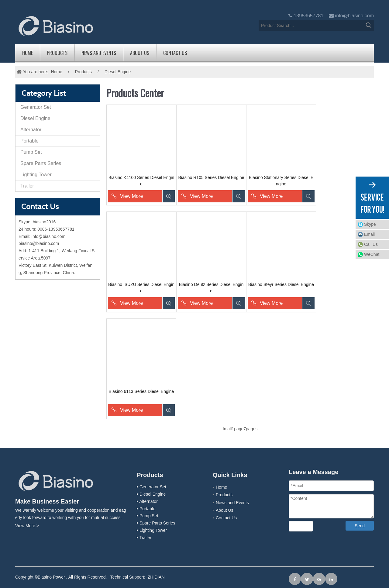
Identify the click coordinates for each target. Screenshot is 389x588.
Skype (370, 224)
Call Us (371, 244)
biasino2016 (44, 222)
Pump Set (31, 152)
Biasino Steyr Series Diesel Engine (281, 284)
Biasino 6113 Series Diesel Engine (141, 391)
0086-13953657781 (56, 229)
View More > (27, 526)
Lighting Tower (36, 175)
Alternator (31, 130)
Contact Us (175, 53)
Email (369, 234)
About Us (140, 53)
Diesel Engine (35, 118)
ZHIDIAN (156, 577)
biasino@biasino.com (39, 243)
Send (360, 526)
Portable (29, 141)
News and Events (99, 53)
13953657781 (308, 16)
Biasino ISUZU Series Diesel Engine (141, 288)
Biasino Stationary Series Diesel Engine (281, 181)
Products (57, 53)
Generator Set (36, 107)
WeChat (372, 254)
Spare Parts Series (41, 163)
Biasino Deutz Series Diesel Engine (211, 288)
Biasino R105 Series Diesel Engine (211, 177)
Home (28, 53)
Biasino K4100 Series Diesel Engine (141, 181)
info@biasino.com (355, 16)
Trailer (27, 186)
